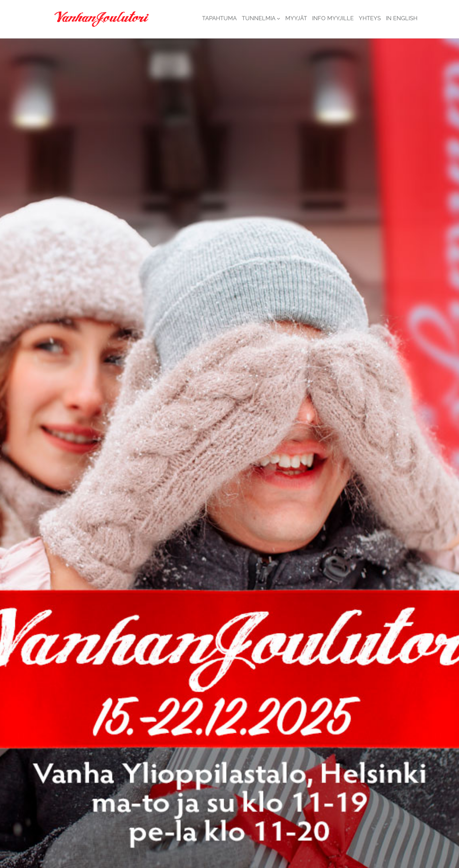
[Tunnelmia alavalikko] (279, 18)
